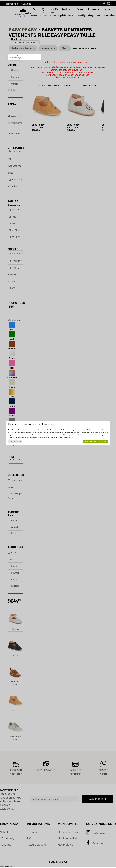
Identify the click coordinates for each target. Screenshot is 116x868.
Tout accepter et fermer (95, 442)
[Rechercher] (18, 57)
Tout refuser (15, 442)
